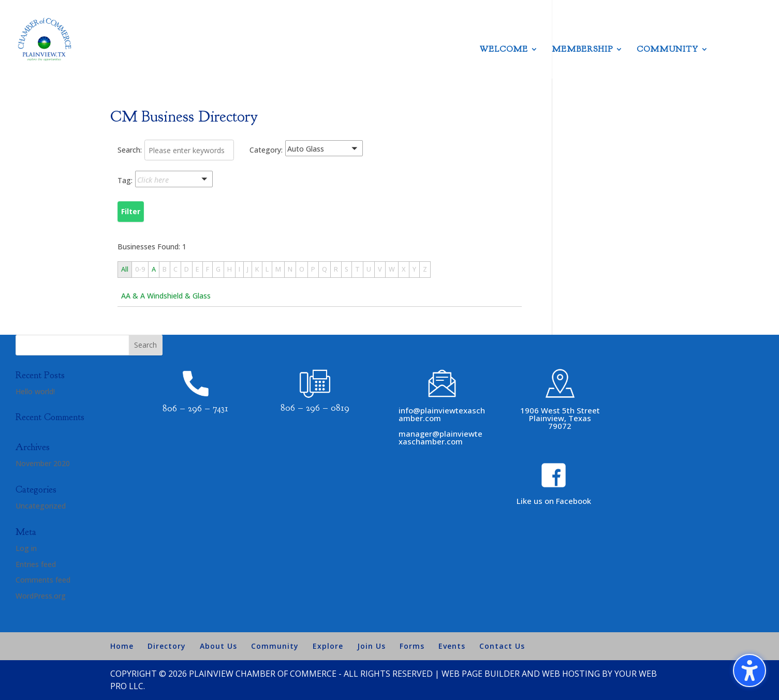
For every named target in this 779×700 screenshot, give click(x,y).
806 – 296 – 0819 (315, 408)
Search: (130, 150)
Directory (167, 646)
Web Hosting (571, 674)
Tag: (125, 180)
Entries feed (36, 564)
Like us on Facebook (554, 501)
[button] (337, 150)
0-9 (140, 269)
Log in (26, 548)
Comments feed (43, 580)
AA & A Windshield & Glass (166, 296)
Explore (328, 646)
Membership (582, 50)
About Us (218, 646)
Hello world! (35, 391)
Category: (266, 150)
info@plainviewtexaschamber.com (442, 414)
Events (452, 646)
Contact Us (502, 646)
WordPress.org (41, 596)
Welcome (504, 50)
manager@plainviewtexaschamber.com (440, 437)
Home (122, 646)
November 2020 (43, 463)
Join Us (371, 646)
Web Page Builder (481, 674)
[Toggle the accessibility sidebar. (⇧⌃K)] (749, 671)
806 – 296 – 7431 (195, 408)
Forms (412, 646)
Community (667, 50)
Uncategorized (41, 506)
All (125, 269)
